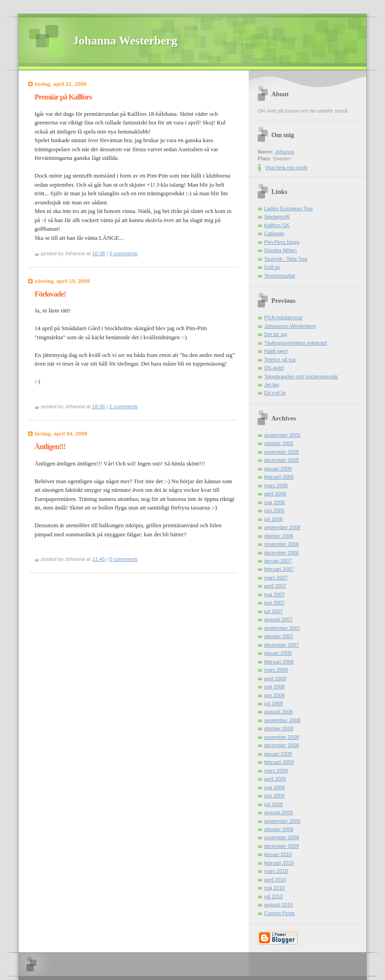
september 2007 (282, 628)
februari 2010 (279, 863)
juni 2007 (274, 603)
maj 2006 (274, 502)
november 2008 (282, 737)
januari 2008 (278, 653)
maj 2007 (274, 594)
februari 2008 (279, 662)
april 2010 (275, 880)
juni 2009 (274, 796)
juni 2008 (274, 695)
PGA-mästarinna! (283, 317)
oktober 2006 (279, 536)
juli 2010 (273, 896)
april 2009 (275, 779)
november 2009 (282, 837)
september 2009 (282, 821)
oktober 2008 (279, 728)
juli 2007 (273, 611)
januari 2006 (278, 469)
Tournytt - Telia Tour (286, 259)
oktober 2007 (279, 636)
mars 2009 (276, 771)
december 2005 (282, 460)
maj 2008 (274, 687)
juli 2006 (273, 519)
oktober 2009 (279, 829)
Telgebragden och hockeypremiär (301, 376)
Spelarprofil (277, 217)
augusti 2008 (278, 712)
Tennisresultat (280, 276)
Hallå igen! (276, 351)
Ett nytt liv (275, 393)
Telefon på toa (280, 360)
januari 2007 (278, 561)
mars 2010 (276, 871)
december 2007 (282, 645)
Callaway (274, 233)
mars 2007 (276, 578)
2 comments (124, 406)
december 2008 (282, 745)
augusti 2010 (278, 905)
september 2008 (282, 720)
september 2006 (282, 527)
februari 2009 (279, 762)
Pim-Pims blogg (282, 242)
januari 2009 (278, 754)
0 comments (124, 253)
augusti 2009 (278, 812)
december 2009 (282, 846)
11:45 (99, 559)
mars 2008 (276, 670)
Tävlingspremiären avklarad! (296, 343)
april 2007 (275, 586)
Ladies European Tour (289, 208)
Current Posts (280, 913)
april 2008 (275, 678)
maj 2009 (274, 787)
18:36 (99, 406)
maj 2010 (274, 888)
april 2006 (275, 494)
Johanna (284, 152)
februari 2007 (279, 569)
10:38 (99, 253)
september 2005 (282, 435)
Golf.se (272, 267)
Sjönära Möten (280, 250)
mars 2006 (276, 485)
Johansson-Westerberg (290, 326)
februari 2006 (279, 477)
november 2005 (282, 452)
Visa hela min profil (286, 168)
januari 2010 (278, 854)
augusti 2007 (278, 619)
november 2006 (282, 544)
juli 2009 (273, 804)
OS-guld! (274, 368)
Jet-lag (272, 385)
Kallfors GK (277, 225)
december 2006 (282, 553)
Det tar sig (275, 334)
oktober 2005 (279, 443)
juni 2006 (274, 510)
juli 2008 (273, 703)
